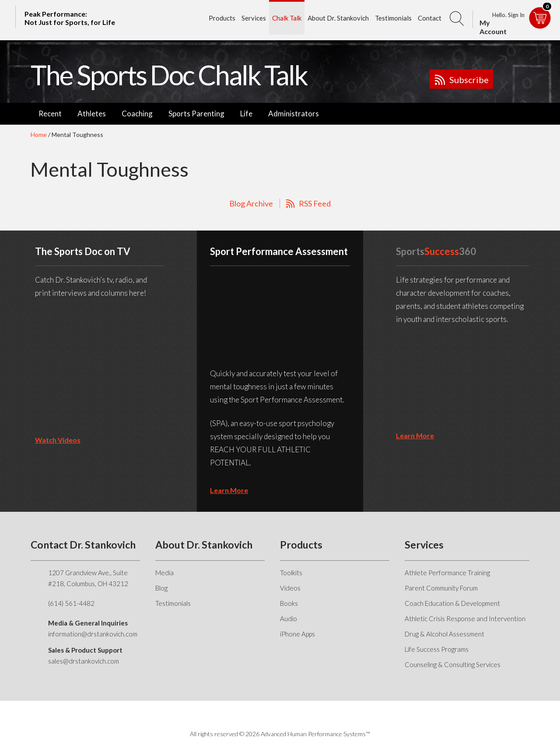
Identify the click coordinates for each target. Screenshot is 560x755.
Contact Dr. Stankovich (83, 545)
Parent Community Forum (441, 588)
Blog (161, 588)
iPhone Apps (297, 634)
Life (246, 114)
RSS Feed (315, 203)
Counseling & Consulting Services (453, 664)
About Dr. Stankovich (338, 18)
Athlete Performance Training (447, 573)
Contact (430, 18)
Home (39, 135)
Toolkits (291, 573)
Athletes (92, 114)
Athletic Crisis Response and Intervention (465, 619)
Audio (289, 619)
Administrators (294, 114)
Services (254, 18)
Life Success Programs (437, 649)
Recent (50, 114)
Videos (290, 588)
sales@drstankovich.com (84, 661)
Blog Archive (251, 203)
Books (289, 603)
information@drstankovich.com (93, 634)
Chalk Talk (287, 18)
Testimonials (393, 18)
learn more (229, 490)
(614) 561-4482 (71, 603)
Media (164, 573)
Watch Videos (58, 440)
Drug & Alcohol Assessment (444, 634)
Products (222, 18)
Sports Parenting (196, 114)
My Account (493, 27)
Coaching (137, 114)
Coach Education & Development (452, 603)
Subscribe (469, 80)
